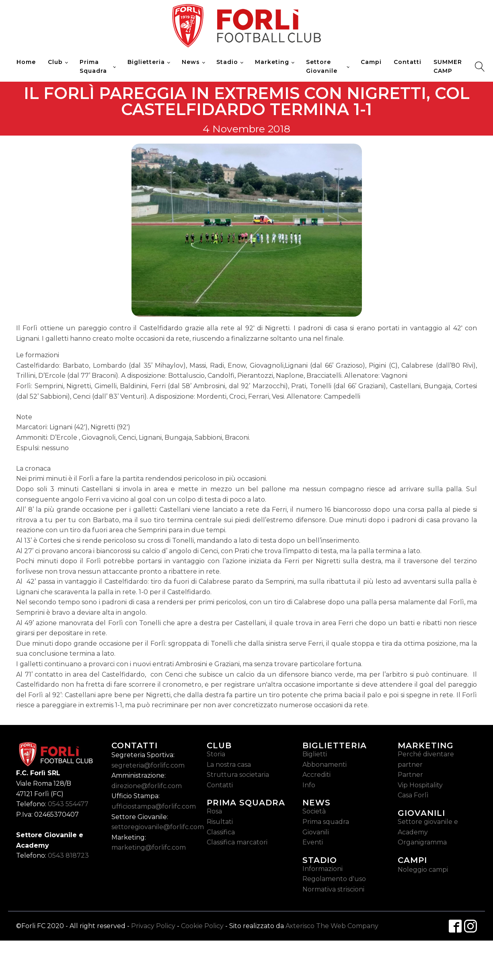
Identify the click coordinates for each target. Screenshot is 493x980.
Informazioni (323, 869)
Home (26, 62)
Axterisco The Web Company (332, 926)
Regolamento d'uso (334, 879)
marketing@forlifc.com (149, 847)
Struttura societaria (238, 775)
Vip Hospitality (420, 785)
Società (314, 811)
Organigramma (422, 842)
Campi (371, 62)
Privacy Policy (153, 926)
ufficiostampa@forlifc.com (154, 806)
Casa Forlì (413, 795)
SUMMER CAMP (448, 66)
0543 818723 (68, 855)
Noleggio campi (423, 870)
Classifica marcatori (237, 842)
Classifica (221, 832)
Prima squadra (326, 822)
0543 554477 (68, 804)
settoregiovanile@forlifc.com (158, 827)
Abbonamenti (325, 765)
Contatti (408, 62)
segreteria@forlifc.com (148, 765)
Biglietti (315, 754)
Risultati (220, 822)
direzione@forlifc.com (147, 786)
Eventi (313, 842)
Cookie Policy (202, 926)
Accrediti (316, 775)
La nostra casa (229, 765)
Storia (216, 754)
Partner (410, 775)
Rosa (214, 811)
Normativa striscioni (333, 889)
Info (309, 785)
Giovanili (316, 832)
